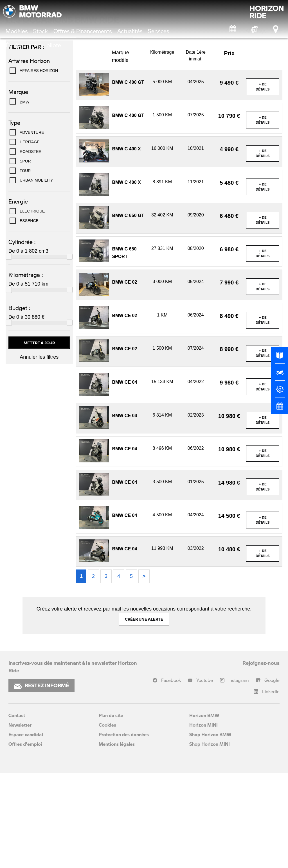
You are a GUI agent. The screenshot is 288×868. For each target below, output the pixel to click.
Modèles (17, 31)
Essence (29, 316)
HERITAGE (30, 237)
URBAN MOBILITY (36, 275)
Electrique (32, 306)
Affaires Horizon (39, 166)
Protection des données (124, 830)
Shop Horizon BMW (210, 830)
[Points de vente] (276, 29)
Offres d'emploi (25, 839)
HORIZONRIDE (267, 12)
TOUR (25, 266)
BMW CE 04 (124, 477)
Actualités (130, 31)
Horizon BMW (204, 811)
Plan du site (111, 811)
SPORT (26, 256)
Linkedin (271, 787)
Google (272, 775)
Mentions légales (117, 839)
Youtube (205, 775)
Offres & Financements (83, 31)
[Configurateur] (280, 392)
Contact (17, 811)
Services (158, 31)
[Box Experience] (255, 29)
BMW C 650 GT (128, 311)
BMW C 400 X (126, 244)
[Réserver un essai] (280, 375)
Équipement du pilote (33, 45)
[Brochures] (280, 358)
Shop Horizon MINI (210, 839)
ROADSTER (31, 247)
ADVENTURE (32, 228)
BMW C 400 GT (128, 178)
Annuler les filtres (39, 452)
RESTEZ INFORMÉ (41, 781)
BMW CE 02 (124, 377)
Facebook (171, 775)
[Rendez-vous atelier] (233, 29)
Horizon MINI (203, 820)
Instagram (239, 775)
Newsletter (20, 820)
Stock (40, 31)
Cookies (107, 820)
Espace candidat (26, 830)
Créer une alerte (144, 714)
